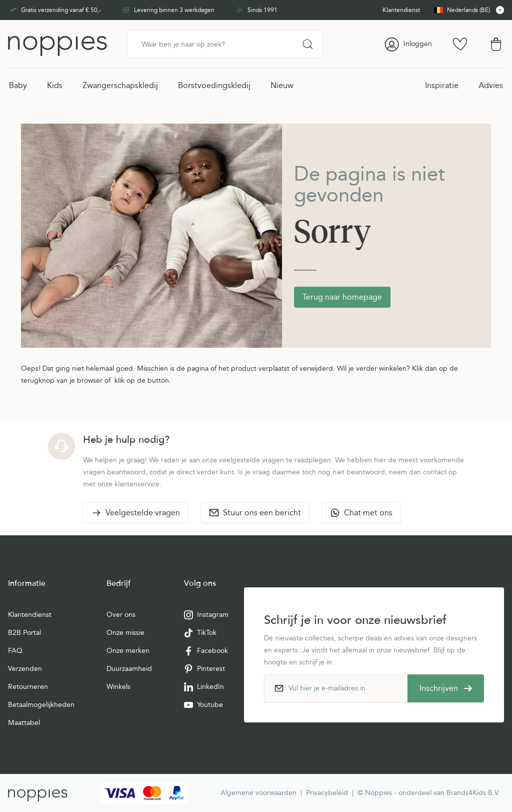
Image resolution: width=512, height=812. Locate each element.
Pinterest (204, 669)
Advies (491, 85)
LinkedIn (204, 687)
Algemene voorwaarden (258, 793)
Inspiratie (442, 85)
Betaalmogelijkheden (41, 705)
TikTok (200, 633)
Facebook (206, 651)
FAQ (15, 651)
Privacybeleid (327, 793)
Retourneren (28, 687)
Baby (18, 85)
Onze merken (128, 651)
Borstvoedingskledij (214, 85)
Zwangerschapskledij (120, 85)
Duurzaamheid (129, 669)
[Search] (307, 44)
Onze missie (125, 633)
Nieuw (282, 85)
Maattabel (24, 723)
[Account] (408, 44)
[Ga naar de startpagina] (57, 44)
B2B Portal (24, 633)
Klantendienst (30, 615)
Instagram (206, 615)
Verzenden (25, 669)
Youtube (203, 705)
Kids (55, 85)
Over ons (121, 615)
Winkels (118, 687)
